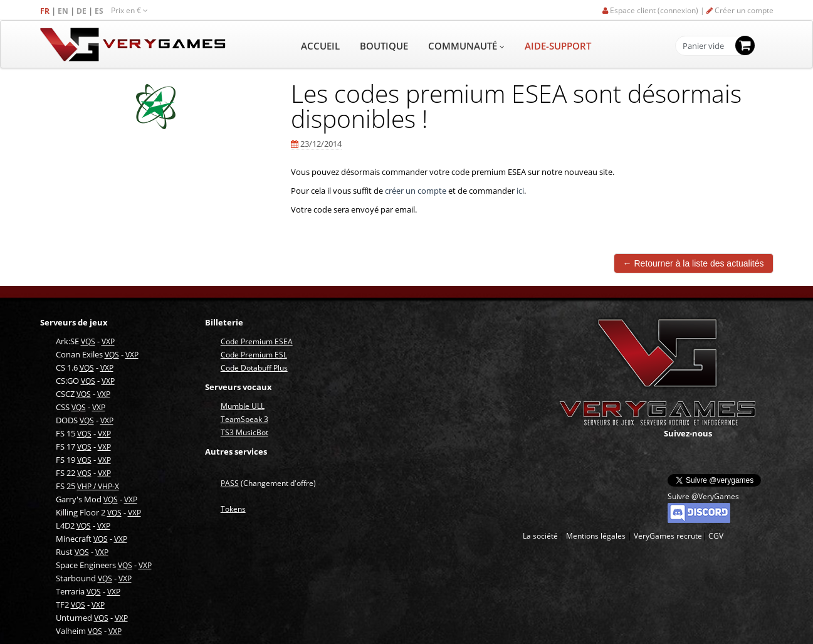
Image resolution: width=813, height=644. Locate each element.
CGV (716, 536)
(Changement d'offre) (268, 483)
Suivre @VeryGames (703, 496)
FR (46, 11)
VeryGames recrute (668, 536)
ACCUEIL (320, 46)
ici (520, 191)
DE (82, 11)
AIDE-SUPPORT (558, 46)
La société (540, 536)
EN (64, 11)
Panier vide (703, 46)
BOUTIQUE (384, 46)
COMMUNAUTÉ (466, 46)
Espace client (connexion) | (654, 10)
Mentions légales (596, 536)
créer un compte (416, 191)
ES (100, 11)
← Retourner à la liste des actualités (694, 263)
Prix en (129, 10)
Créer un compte (740, 10)
